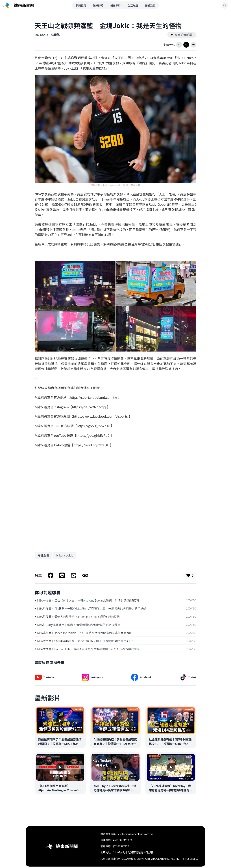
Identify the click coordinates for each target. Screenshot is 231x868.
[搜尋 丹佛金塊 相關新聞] (43, 555)
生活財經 (133, 5)
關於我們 (150, 5)
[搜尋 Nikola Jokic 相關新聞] (65, 555)
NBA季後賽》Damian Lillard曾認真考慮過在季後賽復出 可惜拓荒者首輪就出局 (87, 649)
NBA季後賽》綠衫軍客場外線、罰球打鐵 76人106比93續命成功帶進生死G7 (84, 641)
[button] (179, 45)
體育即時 (115, 5)
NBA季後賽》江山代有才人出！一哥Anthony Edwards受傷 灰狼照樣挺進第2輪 (87, 600)
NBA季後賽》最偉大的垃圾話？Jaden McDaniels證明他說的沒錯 (77, 617)
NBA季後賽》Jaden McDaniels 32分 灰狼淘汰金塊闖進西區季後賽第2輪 (83, 633)
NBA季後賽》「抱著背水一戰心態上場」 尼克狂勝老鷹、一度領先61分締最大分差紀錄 (90, 608)
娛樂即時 (98, 5)
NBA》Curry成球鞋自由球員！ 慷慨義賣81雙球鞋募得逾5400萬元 (78, 625)
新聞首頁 (81, 5)
